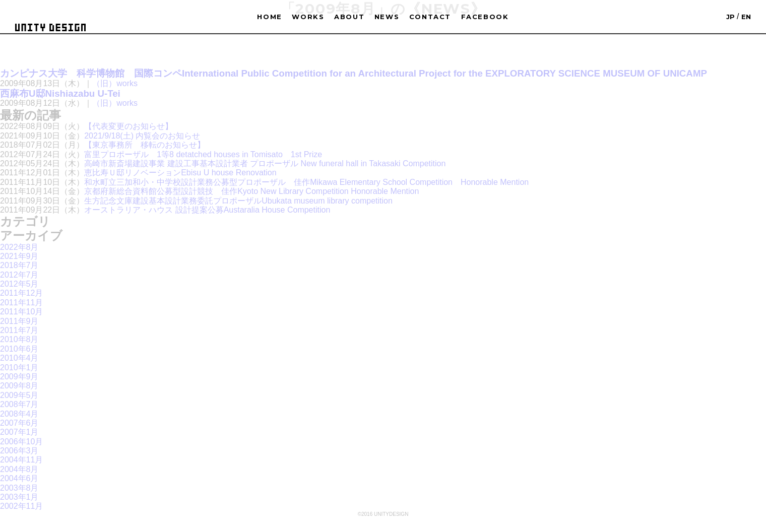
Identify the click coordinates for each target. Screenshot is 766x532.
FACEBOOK (485, 17)
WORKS (308, 17)
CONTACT (430, 17)
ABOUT (349, 17)
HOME (270, 17)
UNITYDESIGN (50, 27)
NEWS (387, 17)
